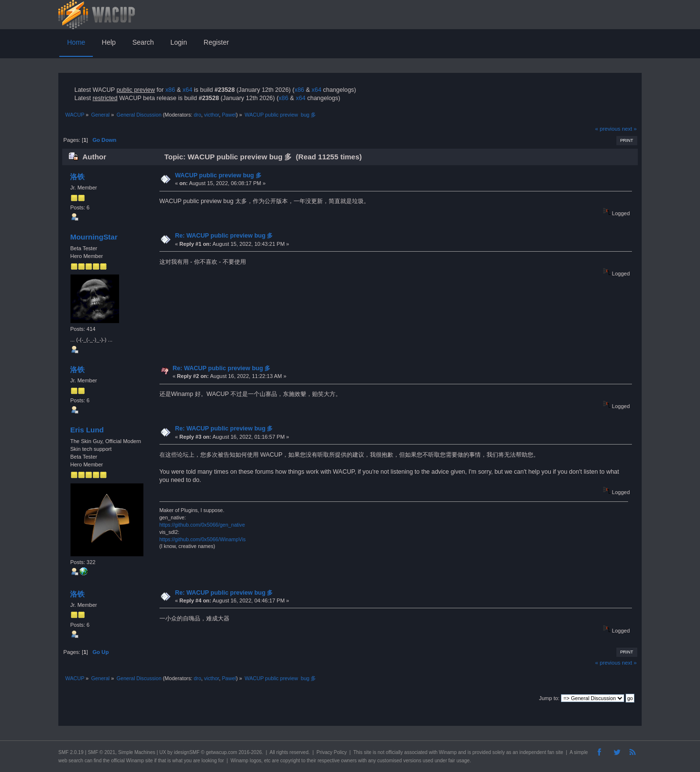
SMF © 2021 (102, 752)
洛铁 (77, 177)
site (367, 752)
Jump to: (549, 698)
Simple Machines (137, 752)
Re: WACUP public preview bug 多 (224, 236)
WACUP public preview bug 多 (218, 175)
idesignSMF (187, 752)
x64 (187, 90)
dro (197, 115)
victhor (212, 115)
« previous (608, 129)
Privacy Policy (332, 752)
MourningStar (94, 237)
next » (629, 129)
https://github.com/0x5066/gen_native (202, 525)
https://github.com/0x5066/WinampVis (203, 539)
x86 (170, 90)
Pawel (229, 115)
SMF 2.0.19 (71, 752)
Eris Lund (87, 430)
